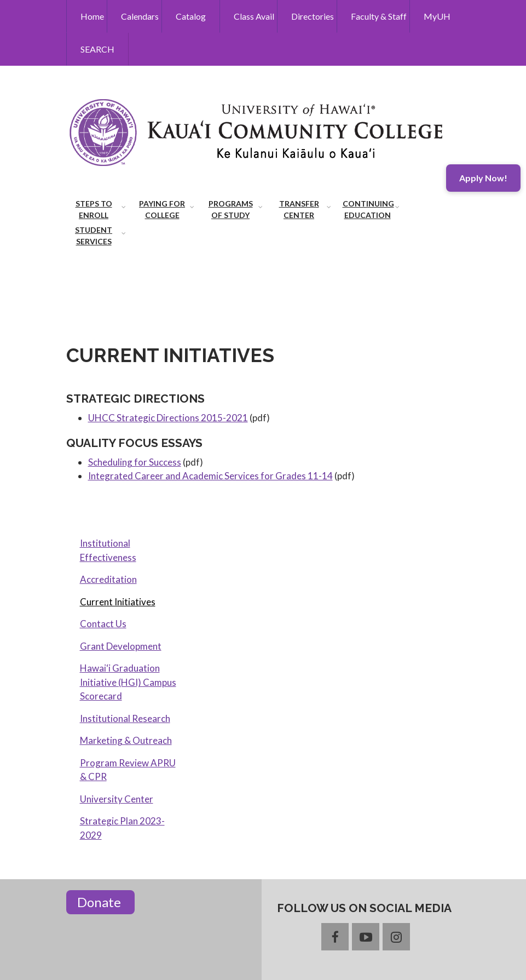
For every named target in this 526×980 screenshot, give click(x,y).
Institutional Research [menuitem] (125, 718)
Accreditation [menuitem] (108, 579)
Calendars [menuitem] (140, 16)
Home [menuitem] (92, 16)
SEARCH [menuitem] (97, 49)
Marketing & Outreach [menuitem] (126, 740)
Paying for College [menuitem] (162, 209)
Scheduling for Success (135, 462)
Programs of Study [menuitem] (231, 209)
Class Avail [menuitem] (254, 16)
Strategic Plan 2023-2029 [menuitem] (122, 828)
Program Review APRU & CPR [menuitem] (128, 770)
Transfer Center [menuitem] (299, 209)
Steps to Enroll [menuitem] (94, 209)
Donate (100, 902)
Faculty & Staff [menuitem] (379, 16)
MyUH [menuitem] (437, 16)
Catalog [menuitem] (191, 16)
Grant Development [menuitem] (121, 646)
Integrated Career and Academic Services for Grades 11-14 (210, 476)
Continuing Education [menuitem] (368, 209)
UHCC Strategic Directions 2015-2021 (168, 418)
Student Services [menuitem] (94, 236)
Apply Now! (483, 178)
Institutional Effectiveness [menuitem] (108, 550)
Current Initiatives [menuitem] (118, 602)
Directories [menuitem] (313, 16)
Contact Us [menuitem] (103, 624)
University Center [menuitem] (117, 799)
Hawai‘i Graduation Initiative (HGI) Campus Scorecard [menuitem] (128, 682)
